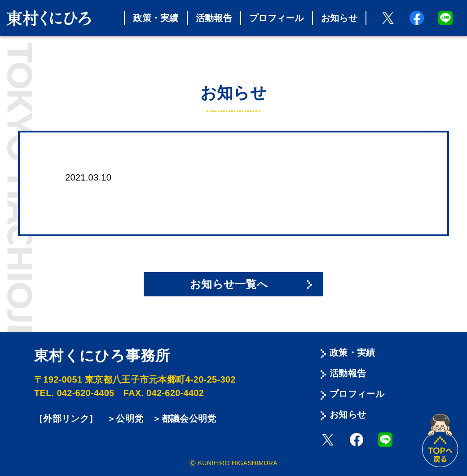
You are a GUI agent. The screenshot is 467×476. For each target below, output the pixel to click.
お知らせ (339, 18)
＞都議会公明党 (184, 419)
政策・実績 (156, 18)
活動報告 (214, 18)
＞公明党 (125, 419)
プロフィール (277, 18)
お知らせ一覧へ (229, 284)
